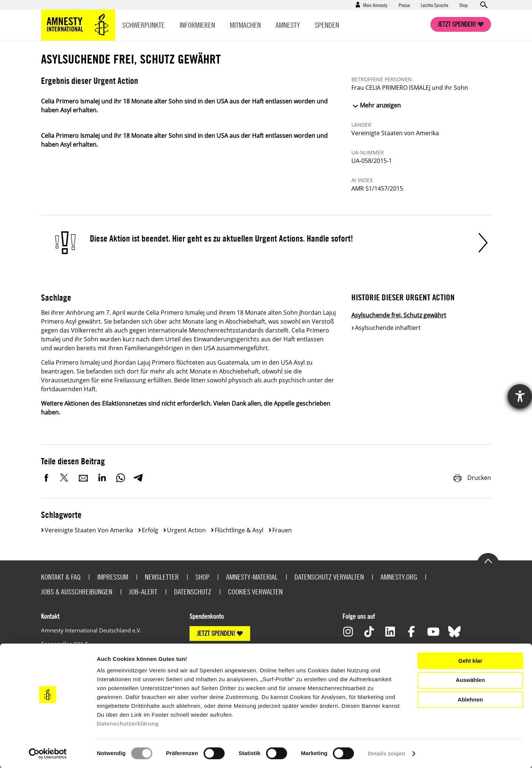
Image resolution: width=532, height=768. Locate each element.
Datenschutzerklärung (128, 723)
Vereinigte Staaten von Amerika (89, 530)
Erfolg (150, 530)
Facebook (47, 478)
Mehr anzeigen (380, 105)
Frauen (282, 530)
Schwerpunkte (144, 25)
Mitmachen (245, 25)
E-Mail (83, 478)
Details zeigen (387, 753)
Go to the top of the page (488, 560)
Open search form (484, 5)
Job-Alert (143, 592)
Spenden (327, 25)
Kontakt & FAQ (61, 577)
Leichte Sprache (434, 5)
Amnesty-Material (252, 577)
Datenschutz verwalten (329, 577)
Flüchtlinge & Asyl (239, 530)
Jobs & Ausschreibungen (77, 592)
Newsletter (162, 577)
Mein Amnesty (375, 5)
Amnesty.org (399, 577)
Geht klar (470, 661)
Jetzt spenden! (457, 24)
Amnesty (288, 25)
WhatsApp (120, 478)
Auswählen (470, 680)
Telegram (138, 478)
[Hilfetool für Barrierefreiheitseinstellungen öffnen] (520, 396)
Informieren (197, 25)
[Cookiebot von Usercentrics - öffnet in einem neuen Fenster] (48, 754)
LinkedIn (102, 478)
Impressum (113, 577)
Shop (463, 5)
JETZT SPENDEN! (216, 633)
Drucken (472, 478)
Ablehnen (470, 699)
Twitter (65, 478)
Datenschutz (193, 592)
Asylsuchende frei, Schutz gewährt (399, 315)
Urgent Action (186, 530)
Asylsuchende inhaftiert (388, 328)
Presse (404, 5)
